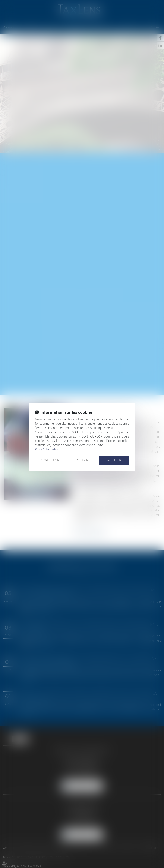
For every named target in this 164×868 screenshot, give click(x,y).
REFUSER (82, 460)
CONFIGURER (50, 460)
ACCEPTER (114, 460)
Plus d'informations (48, 449)
